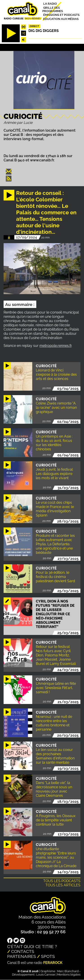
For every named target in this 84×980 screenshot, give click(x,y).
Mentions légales (69, 975)
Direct (34, 26)
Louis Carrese (46, 975)
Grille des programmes (53, 9)
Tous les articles (63, 885)
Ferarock (53, 963)
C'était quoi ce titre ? (32, 946)
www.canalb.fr (42, 160)
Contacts (23, 951)
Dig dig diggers (44, 31)
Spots (48, 956)
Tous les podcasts (62, 881)
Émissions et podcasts (61, 15)
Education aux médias (61, 19)
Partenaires (22, 956)
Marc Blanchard (68, 971)
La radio (50, 4)
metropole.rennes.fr (55, 346)
